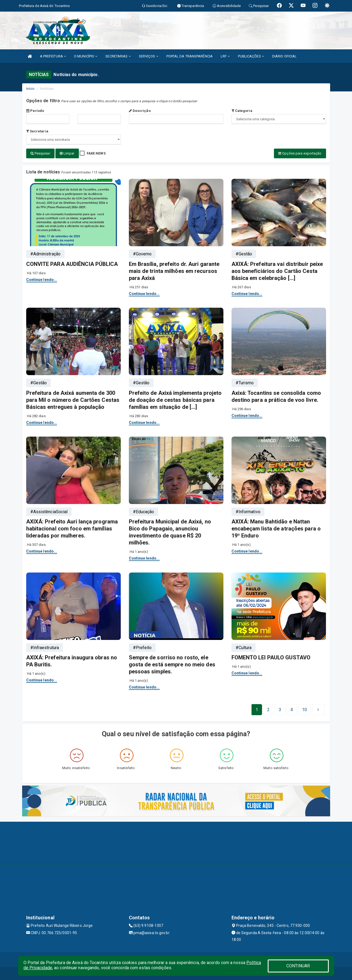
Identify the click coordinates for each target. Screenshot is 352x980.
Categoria (242, 111)
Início (31, 89)
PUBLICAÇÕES (251, 56)
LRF (225, 56)
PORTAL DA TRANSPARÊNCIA (190, 56)
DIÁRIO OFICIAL (284, 56)
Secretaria (37, 131)
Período (35, 111)
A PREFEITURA (53, 56)
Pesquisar (40, 153)
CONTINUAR (298, 966)
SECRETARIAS (118, 56)
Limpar (67, 153)
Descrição (140, 111)
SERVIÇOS (149, 56)
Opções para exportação (300, 153)
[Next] (304, 709)
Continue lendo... (42, 279)
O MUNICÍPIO (86, 56)
